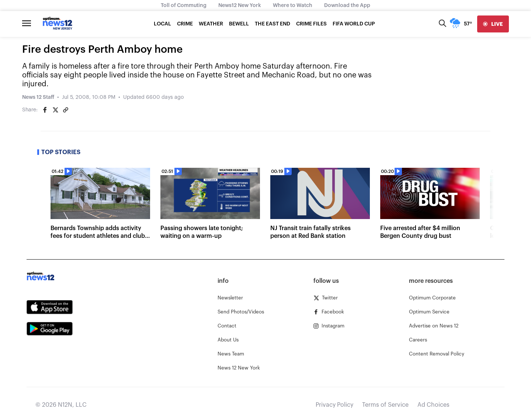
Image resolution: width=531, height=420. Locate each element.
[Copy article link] (66, 110)
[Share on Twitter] (55, 110)
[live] (493, 24)
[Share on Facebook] (45, 110)
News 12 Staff (38, 97)
